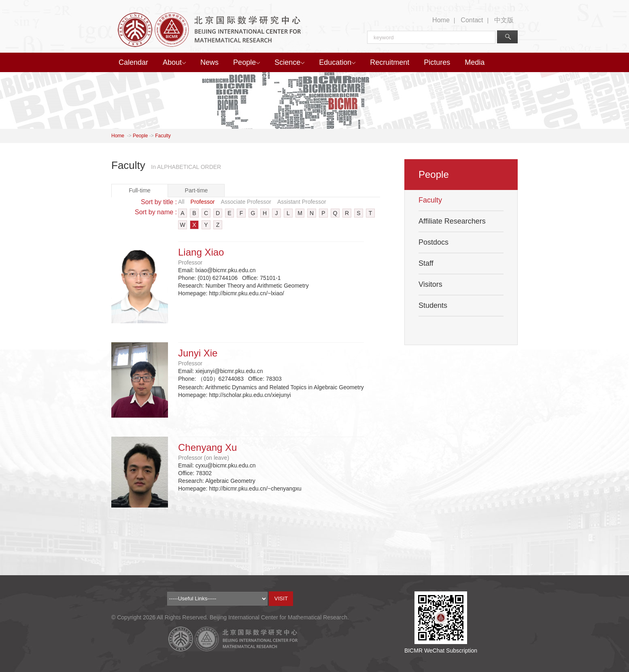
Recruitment (390, 62)
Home (441, 20)
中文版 (504, 20)
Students (433, 305)
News (209, 62)
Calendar (133, 62)
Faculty (163, 136)
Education (337, 62)
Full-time (140, 190)
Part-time (197, 190)
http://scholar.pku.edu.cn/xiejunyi (250, 395)
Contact (472, 20)
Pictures (437, 62)
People (246, 62)
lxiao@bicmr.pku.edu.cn (226, 270)
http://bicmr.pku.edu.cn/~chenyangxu (255, 489)
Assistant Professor (302, 202)
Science (289, 62)
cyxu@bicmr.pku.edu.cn (226, 465)
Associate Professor (246, 202)
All (181, 202)
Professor (203, 202)
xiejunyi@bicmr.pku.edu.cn (229, 371)
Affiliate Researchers (452, 221)
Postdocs (433, 242)
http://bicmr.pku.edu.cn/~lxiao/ (246, 293)
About (174, 62)
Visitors (430, 284)
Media (475, 62)
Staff (426, 263)
